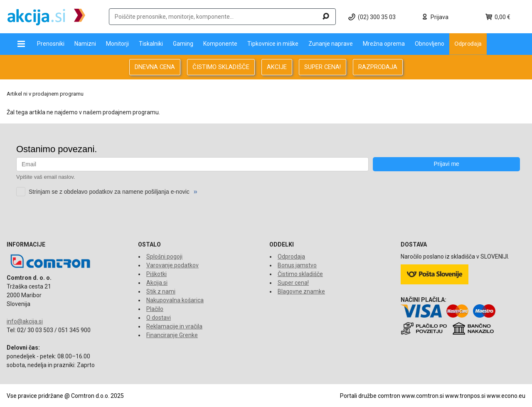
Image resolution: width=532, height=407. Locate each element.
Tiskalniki (151, 44)
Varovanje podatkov (172, 265)
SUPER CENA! (323, 67)
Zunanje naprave (331, 44)
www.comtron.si (423, 396)
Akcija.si (157, 283)
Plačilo (155, 309)
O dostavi (159, 318)
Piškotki (156, 274)
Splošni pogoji (164, 257)
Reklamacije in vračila (174, 326)
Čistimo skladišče (300, 274)
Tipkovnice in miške (273, 44)
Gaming (183, 44)
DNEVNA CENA (155, 67)
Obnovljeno (430, 44)
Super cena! (293, 283)
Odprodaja (468, 44)
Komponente (220, 44)
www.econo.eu (506, 396)
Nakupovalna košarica (175, 300)
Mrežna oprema (384, 44)
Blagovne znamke (301, 291)
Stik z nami (161, 291)
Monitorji (117, 44)
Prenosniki (51, 44)
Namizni (85, 44)
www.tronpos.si (465, 396)
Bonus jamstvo (297, 265)
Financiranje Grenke (172, 335)
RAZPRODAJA (378, 67)
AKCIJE (277, 67)
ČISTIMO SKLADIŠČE (221, 67)
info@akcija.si (25, 321)
